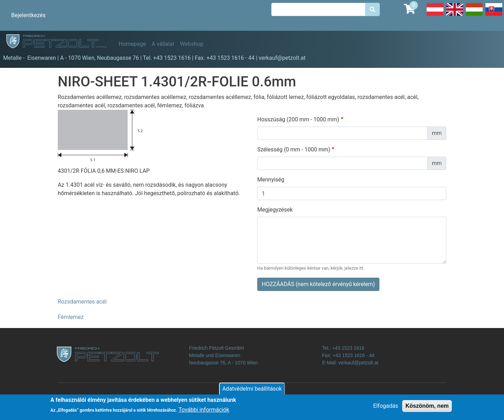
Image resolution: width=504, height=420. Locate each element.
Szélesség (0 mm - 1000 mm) (294, 150)
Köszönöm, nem (427, 408)
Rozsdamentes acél (82, 302)
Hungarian (474, 15)
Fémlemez (71, 317)
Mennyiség (271, 180)
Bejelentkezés (28, 15)
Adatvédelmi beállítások (252, 391)
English (455, 15)
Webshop (192, 44)
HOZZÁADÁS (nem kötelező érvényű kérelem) (318, 284)
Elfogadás (386, 408)
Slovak (494, 15)
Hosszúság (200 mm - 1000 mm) (298, 119)
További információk (204, 412)
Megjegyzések (275, 210)
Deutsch (435, 15)
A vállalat (163, 44)
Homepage (132, 44)
